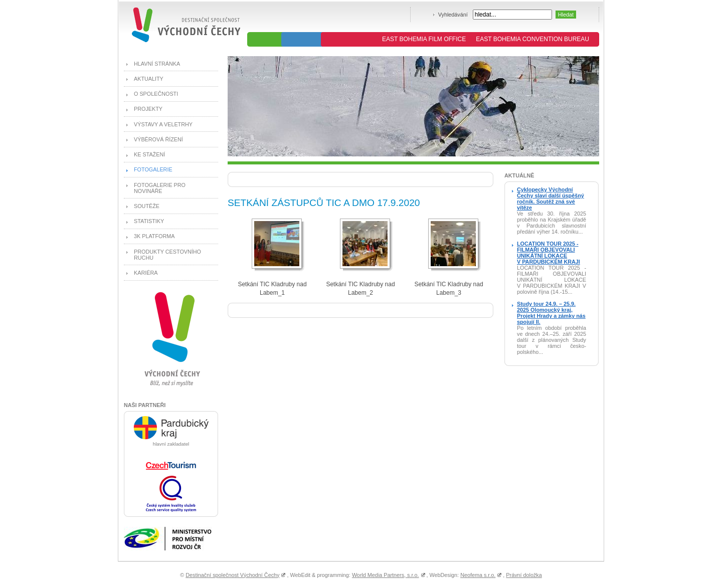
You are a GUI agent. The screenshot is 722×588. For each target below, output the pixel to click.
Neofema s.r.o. (478, 575)
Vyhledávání (453, 15)
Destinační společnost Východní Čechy (232, 575)
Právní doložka (524, 575)
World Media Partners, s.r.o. (386, 575)
